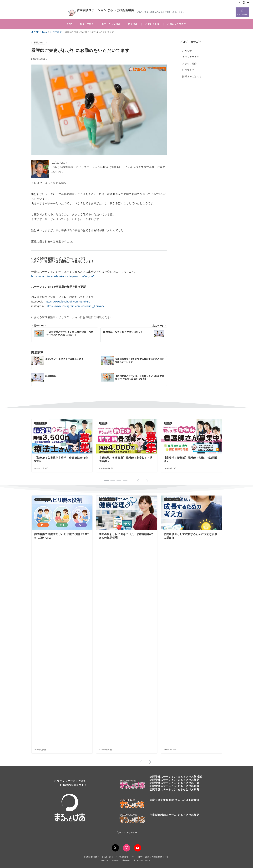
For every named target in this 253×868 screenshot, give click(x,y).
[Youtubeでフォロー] (248, 3)
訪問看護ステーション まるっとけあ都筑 (174, 786)
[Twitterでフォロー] (240, 3)
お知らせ (187, 51)
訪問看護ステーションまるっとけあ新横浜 (176, 777)
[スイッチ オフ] (242, 12)
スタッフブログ (191, 57)
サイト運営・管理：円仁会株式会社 (149, 857)
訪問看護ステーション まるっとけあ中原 (174, 783)
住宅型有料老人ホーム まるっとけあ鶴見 (174, 815)
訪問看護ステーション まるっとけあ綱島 (174, 790)
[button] (104, 762)
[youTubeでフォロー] (138, 848)
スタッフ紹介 (190, 64)
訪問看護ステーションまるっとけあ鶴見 (174, 780)
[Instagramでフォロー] (244, 3)
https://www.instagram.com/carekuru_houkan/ (75, 306)
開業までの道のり (192, 76)
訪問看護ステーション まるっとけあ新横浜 (101, 12)
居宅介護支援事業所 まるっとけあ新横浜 (174, 800)
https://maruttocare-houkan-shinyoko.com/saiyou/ (63, 276)
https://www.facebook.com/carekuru (68, 302)
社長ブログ (39, 42)
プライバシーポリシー (126, 833)
